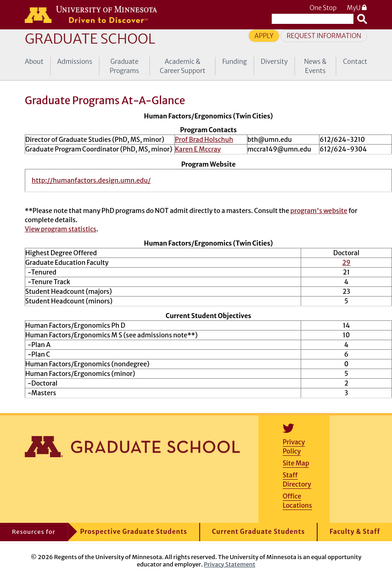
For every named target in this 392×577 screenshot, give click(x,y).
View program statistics (61, 229)
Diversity (274, 62)
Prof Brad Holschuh (204, 140)
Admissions (75, 62)
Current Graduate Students (259, 532)
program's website (319, 211)
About (34, 62)
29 (346, 263)
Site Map (296, 463)
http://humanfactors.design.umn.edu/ (91, 180)
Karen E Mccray (198, 149)
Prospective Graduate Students (134, 532)
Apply (264, 36)
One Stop (323, 8)
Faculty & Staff (355, 532)
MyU (357, 8)
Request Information (324, 36)
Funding (235, 62)
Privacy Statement (230, 564)
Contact (355, 62)
